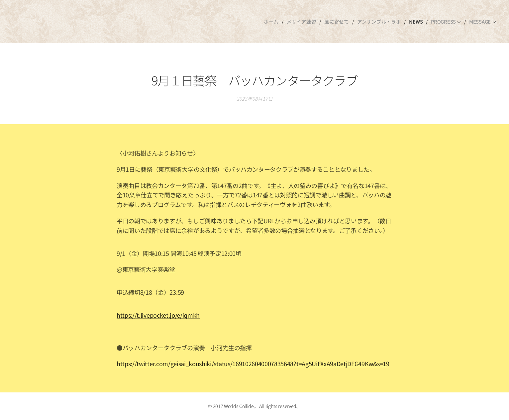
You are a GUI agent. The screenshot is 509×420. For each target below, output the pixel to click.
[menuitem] (278, 22)
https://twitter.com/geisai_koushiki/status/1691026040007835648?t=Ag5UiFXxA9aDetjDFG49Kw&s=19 (253, 364)
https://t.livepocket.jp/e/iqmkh (158, 315)
